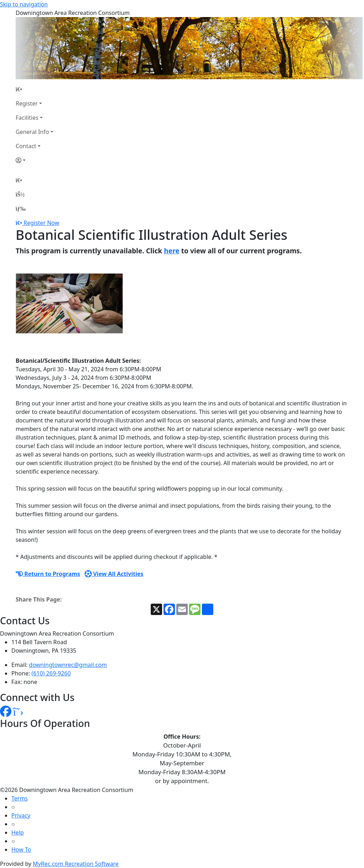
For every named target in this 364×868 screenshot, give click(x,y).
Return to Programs (48, 574)
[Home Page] (34, 89)
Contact (26, 146)
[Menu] (21, 209)
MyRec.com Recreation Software (76, 864)
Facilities (27, 118)
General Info (32, 132)
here (172, 251)
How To (21, 850)
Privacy (21, 815)
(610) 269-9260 (51, 673)
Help (18, 832)
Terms (20, 798)
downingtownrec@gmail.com (68, 665)
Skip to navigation (24, 4)
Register (27, 103)
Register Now (41, 223)
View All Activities (114, 574)
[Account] (34, 160)
